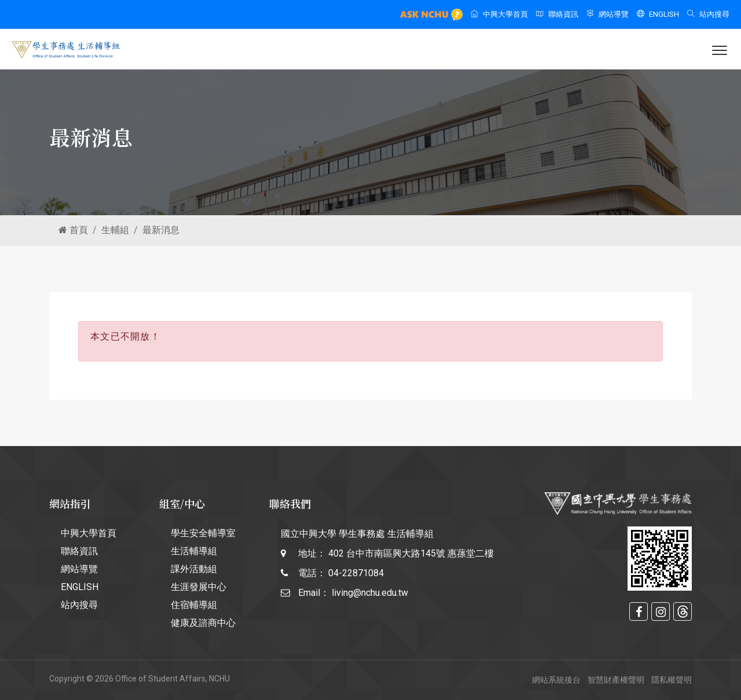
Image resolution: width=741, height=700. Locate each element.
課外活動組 (194, 569)
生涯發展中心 (199, 587)
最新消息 (161, 230)
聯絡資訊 (557, 14)
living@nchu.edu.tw (370, 593)
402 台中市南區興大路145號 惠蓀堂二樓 (411, 553)
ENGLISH (658, 14)
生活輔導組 (194, 551)
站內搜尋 (708, 14)
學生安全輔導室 (203, 533)
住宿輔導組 (194, 605)
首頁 (73, 230)
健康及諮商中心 (203, 623)
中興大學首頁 (499, 14)
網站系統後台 (556, 680)
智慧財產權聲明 (616, 680)
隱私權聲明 (672, 680)
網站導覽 (608, 14)
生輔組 (115, 230)
